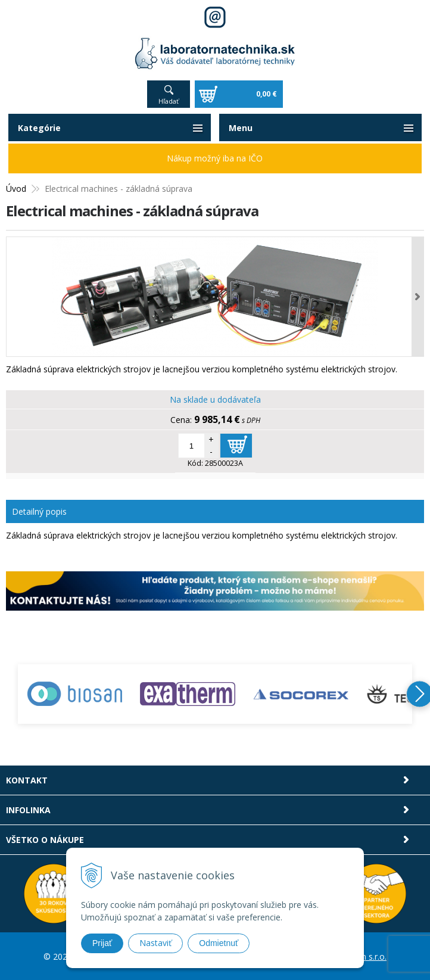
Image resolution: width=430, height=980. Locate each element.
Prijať (102, 943)
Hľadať (169, 101)
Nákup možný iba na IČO (215, 158)
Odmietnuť (219, 943)
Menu (241, 128)
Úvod (16, 189)
